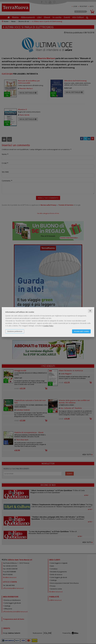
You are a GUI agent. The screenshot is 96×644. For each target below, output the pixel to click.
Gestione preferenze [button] (15, 331)
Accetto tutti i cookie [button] (81, 331)
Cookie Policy (48, 326)
